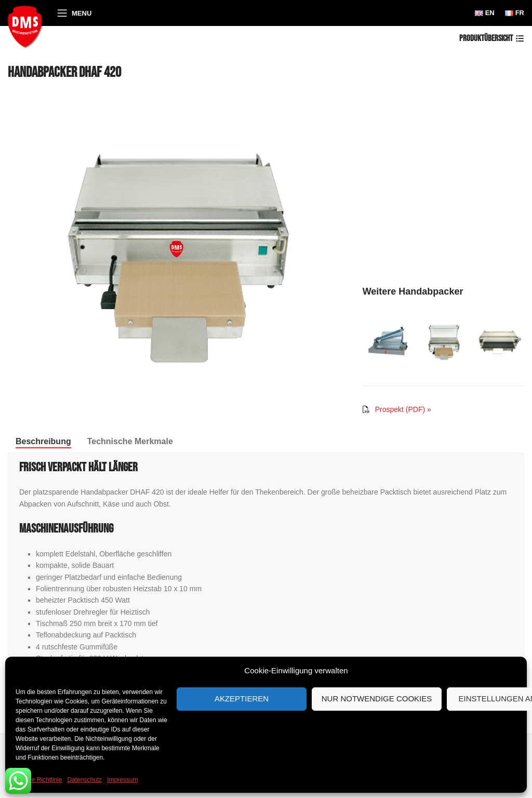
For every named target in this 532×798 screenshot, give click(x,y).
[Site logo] (27, 25)
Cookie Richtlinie (39, 780)
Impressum (122, 780)
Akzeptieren (242, 699)
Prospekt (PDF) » (403, 409)
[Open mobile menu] (74, 13)
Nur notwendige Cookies (377, 699)
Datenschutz (84, 780)
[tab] (43, 442)
